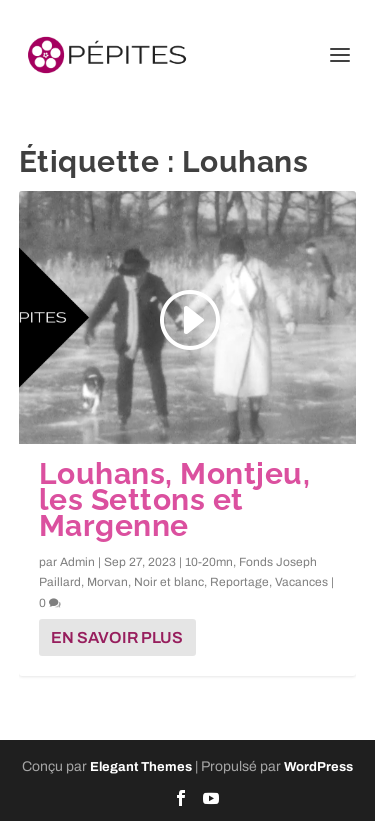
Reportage (239, 582)
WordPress (318, 767)
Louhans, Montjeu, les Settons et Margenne (175, 499)
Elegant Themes (141, 767)
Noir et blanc (169, 582)
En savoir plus (117, 637)
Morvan (107, 582)
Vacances (301, 582)
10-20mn (209, 562)
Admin (77, 562)
